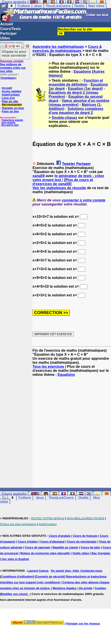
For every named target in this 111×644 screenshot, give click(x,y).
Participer (9, 33)
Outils (79, 6)
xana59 (38, 176)
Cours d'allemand (52, 542)
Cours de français (85, 536)
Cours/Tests (10, 29)
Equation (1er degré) (85, 89)
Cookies (100, 588)
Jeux (38, 6)
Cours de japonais (37, 547)
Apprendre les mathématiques (58, 47)
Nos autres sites (10, 125)
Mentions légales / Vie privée (73, 588)
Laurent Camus (38, 571)
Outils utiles (81, 553)
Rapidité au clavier (65, 547)
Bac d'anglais (101, 553)
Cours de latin (91, 547)
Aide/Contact (11, 95)
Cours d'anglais (60, 536)
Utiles (5, 38)
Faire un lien (10, 111)
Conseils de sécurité (50, 577)
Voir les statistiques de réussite (59, 188)
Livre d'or (8, 98)
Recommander (12, 105)
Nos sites (96, 6)
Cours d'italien (28, 542)
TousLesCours (58, 6)
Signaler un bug (13, 108)
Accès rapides (11, 91)
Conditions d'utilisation (17, 577)
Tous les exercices (48, 367)
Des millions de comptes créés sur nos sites (13, 66)
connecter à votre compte (84, 200)
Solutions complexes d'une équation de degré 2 (76, 111)
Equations (82, 72)
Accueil (7, 24)
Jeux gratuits (8, 123)
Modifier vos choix (14, 594)
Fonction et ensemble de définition (76, 82)
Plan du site (10, 101)
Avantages (8, 78)
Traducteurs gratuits (12, 120)
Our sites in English (15, 559)
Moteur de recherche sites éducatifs (45, 553)
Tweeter (69, 164)
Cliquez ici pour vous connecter (14, 53)
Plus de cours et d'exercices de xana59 (63, 182)
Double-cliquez (64, 118)
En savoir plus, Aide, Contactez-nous (77, 571)
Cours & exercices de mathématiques (67, 49)
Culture (24, 6)
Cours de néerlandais (82, 542)
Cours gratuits (14, 494)
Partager (84, 164)
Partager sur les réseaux (83, 624)
